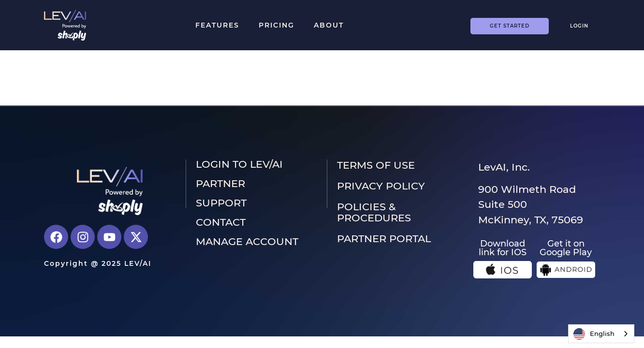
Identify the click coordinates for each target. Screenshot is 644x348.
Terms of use (376, 165)
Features (217, 25)
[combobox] (601, 334)
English (594, 334)
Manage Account (247, 242)
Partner (220, 184)
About (329, 25)
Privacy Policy (381, 186)
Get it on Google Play (566, 248)
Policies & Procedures (374, 212)
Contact (221, 222)
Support (221, 203)
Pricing (277, 25)
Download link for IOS (503, 248)
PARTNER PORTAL (384, 239)
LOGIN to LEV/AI (239, 164)
